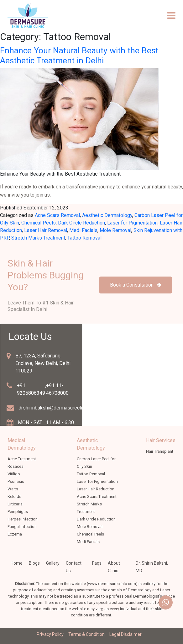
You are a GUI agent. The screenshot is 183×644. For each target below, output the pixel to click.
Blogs (34, 563)
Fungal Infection (22, 527)
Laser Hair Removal (46, 230)
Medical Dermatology (22, 444)
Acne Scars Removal (57, 215)
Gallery (53, 563)
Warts (13, 489)
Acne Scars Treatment (97, 496)
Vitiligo (14, 474)
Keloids (14, 496)
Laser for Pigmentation (132, 223)
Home (17, 563)
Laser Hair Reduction (96, 489)
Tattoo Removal (84, 238)
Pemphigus (18, 512)
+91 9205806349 (31, 389)
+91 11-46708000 (57, 389)
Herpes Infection (23, 519)
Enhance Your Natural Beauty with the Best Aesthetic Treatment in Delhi (79, 55)
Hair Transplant (160, 451)
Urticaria (15, 504)
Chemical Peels (39, 223)
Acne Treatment (22, 459)
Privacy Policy (50, 634)
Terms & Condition (86, 634)
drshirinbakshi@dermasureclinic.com (59, 408)
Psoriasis (16, 481)
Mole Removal (115, 230)
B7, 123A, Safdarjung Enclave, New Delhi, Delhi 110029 (43, 363)
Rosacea (16, 466)
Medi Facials (83, 230)
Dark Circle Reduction (81, 223)
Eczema (15, 534)
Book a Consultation (136, 285)
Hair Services (161, 440)
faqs (97, 563)
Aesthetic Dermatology (107, 215)
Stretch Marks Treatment (38, 238)
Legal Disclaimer (125, 634)
